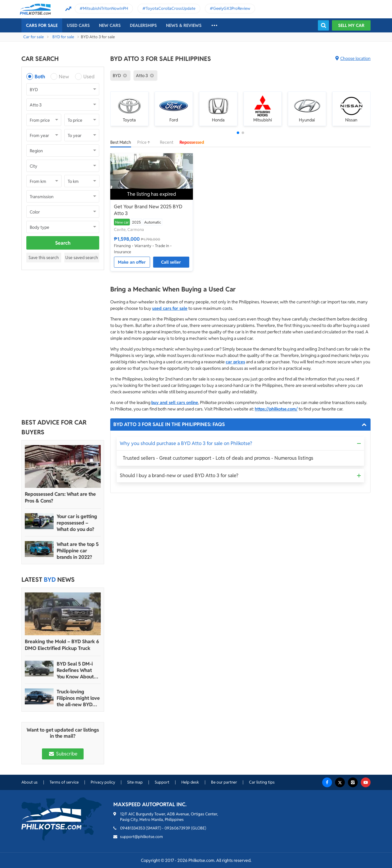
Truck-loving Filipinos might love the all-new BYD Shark (78, 698)
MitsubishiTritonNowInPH (106, 8)
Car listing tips (262, 782)
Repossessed (192, 142)
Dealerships (143, 25)
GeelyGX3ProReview (232, 8)
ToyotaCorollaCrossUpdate (171, 8)
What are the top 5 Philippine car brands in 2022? (78, 551)
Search (63, 243)
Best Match (121, 142)
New (64, 77)
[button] (238, 133)
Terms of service (64, 782)
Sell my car (351, 25)
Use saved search (82, 258)
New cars (110, 25)
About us (30, 782)
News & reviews (184, 25)
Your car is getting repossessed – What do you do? (77, 523)
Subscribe (63, 754)
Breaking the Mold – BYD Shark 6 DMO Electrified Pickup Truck (62, 645)
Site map (135, 782)
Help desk (190, 782)
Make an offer (132, 262)
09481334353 (132, 828)
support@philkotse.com (141, 837)
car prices (235, 362)
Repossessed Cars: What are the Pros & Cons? (60, 497)
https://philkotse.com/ (276, 409)
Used (89, 77)
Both (40, 77)
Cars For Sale (42, 25)
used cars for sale (170, 308)
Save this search (44, 258)
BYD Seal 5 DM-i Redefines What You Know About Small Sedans (75, 670)
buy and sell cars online (175, 402)
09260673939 (177, 828)
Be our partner (224, 782)
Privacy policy (103, 782)
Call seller (171, 262)
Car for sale (34, 37)
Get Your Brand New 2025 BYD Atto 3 (148, 210)
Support (162, 782)
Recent (167, 142)
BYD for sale (63, 37)
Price (145, 142)
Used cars (78, 25)
